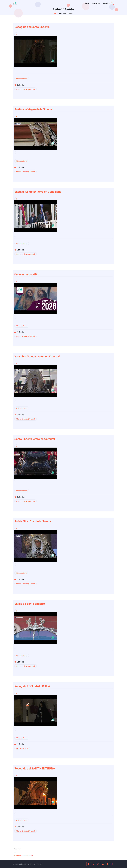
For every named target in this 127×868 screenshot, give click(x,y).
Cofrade (107, 3)
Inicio (87, 3)
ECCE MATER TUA (24, 748)
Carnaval (96, 3)
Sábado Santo (22, 79)
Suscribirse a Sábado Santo (23, 856)
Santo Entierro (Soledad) (26, 89)
